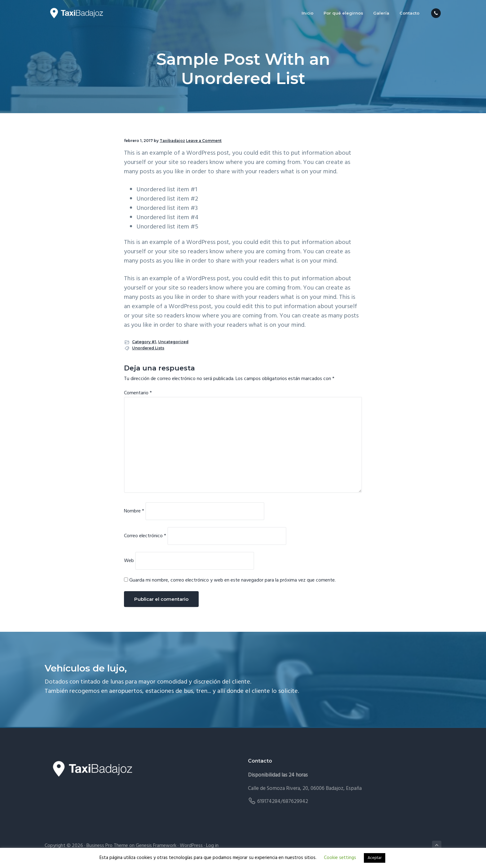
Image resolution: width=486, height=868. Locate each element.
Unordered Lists (148, 348)
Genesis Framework (156, 846)
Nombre (134, 511)
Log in (212, 846)
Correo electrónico (145, 536)
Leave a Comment (204, 141)
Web (129, 561)
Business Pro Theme (107, 846)
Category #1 (144, 342)
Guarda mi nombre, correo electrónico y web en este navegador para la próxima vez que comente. (232, 580)
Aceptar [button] (375, 858)
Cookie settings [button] (340, 858)
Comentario (138, 393)
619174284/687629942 (283, 802)
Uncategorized (173, 342)
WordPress (191, 846)
